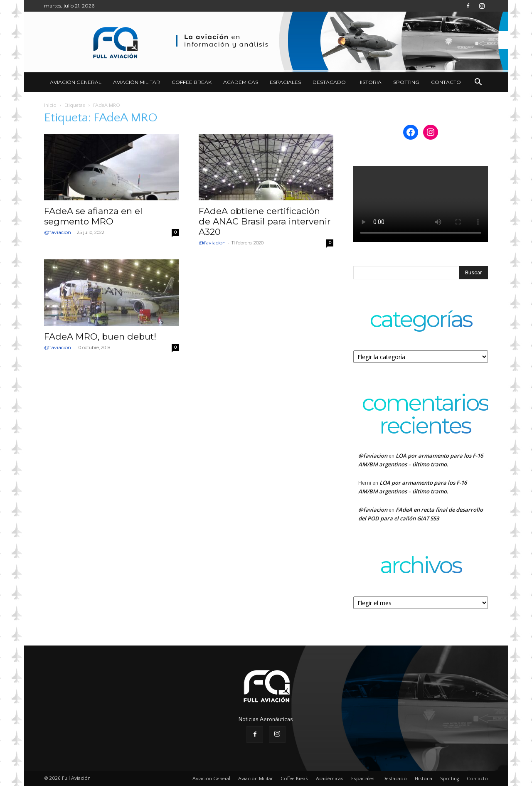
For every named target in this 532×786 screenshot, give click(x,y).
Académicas (241, 82)
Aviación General (76, 82)
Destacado (329, 82)
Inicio (50, 105)
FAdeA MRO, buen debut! (100, 336)
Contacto (446, 82)
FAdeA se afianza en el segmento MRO (93, 216)
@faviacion (58, 232)
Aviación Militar (137, 82)
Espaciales (285, 82)
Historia (369, 82)
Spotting (406, 82)
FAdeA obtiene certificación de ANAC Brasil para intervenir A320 (265, 221)
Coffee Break (192, 82)
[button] (478, 83)
